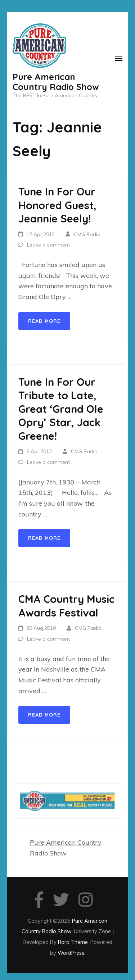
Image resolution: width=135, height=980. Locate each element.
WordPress (71, 953)
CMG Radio (87, 234)
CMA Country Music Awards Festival (66, 606)
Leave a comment (48, 245)
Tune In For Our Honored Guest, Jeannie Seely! (57, 205)
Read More (44, 321)
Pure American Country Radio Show (56, 82)
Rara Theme (73, 942)
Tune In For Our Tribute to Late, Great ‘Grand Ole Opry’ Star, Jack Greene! (61, 409)
